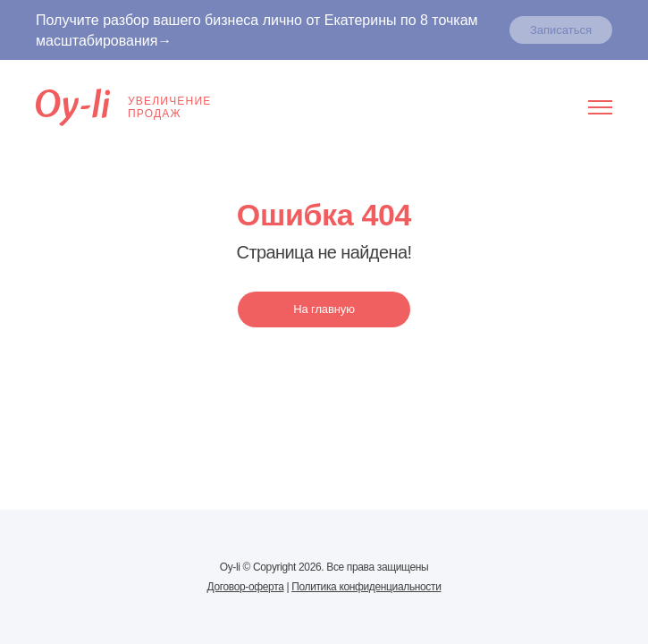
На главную (324, 309)
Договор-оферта (246, 587)
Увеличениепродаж (123, 107)
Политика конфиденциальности (366, 587)
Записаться (561, 30)
